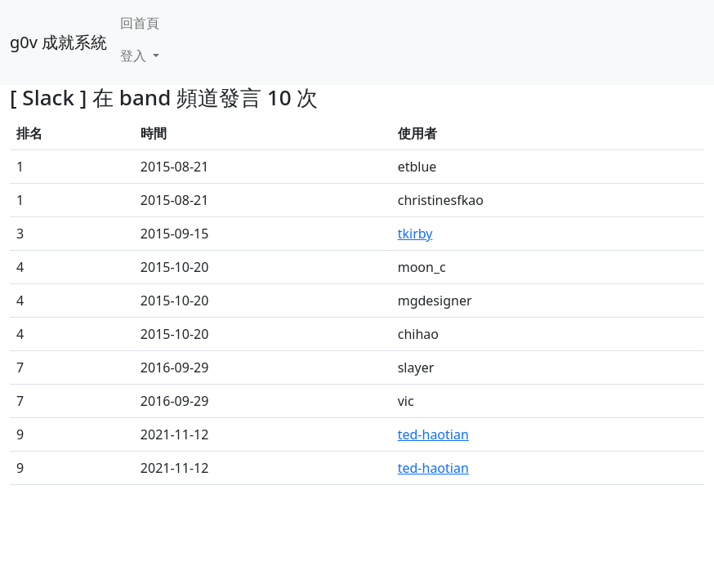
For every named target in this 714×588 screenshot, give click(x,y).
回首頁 (140, 23)
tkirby (415, 234)
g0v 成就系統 (58, 42)
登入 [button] (135, 56)
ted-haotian (433, 434)
